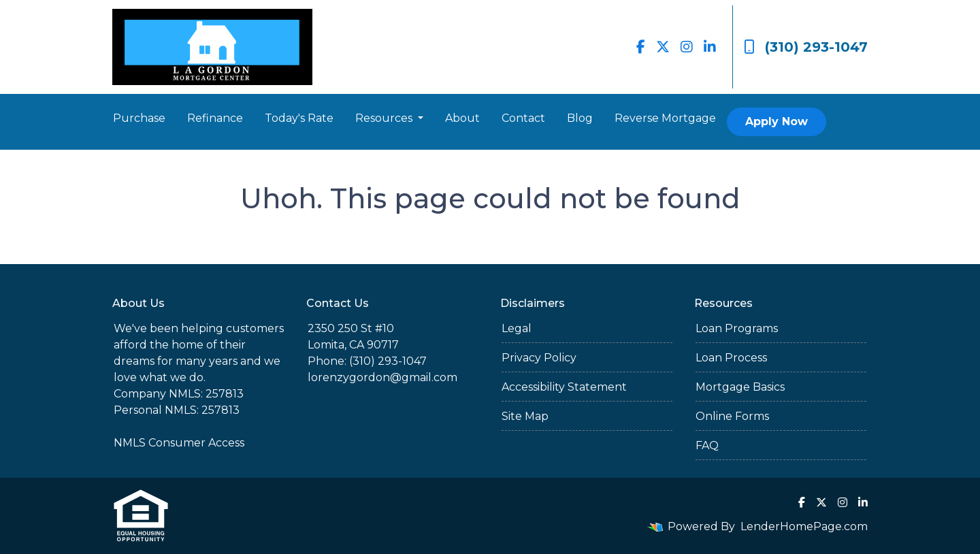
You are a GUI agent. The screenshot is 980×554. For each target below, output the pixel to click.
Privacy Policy (539, 358)
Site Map (525, 416)
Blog (580, 118)
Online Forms (732, 416)
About (462, 118)
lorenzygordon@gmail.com (382, 377)
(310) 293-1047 (806, 47)
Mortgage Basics (740, 387)
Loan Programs (737, 328)
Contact (523, 118)
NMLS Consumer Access (179, 443)
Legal (517, 328)
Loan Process (731, 358)
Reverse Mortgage (665, 118)
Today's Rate (299, 118)
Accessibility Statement (564, 387)
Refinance (215, 118)
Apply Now (777, 121)
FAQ (707, 445)
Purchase (139, 118)
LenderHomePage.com (804, 526)
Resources (385, 118)
